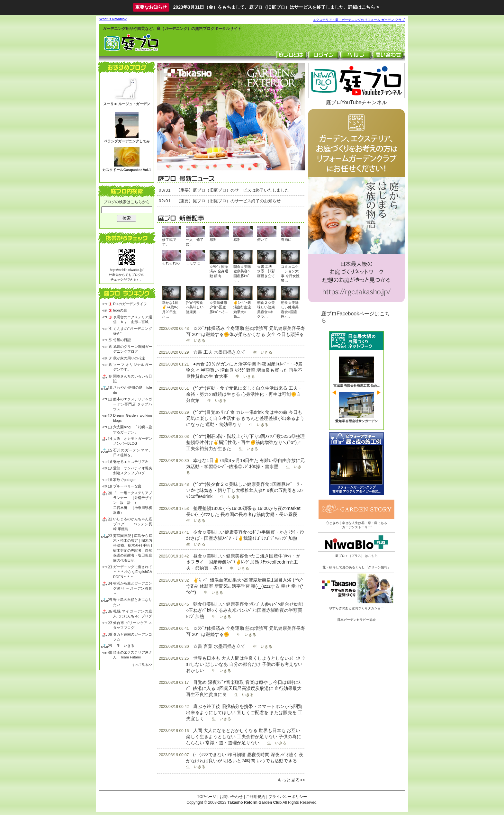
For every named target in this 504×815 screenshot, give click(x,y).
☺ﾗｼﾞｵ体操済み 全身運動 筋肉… (219, 271)
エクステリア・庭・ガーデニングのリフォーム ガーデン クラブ (359, 20)
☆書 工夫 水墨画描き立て (219, 352)
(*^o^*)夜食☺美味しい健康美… (195, 307)
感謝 (213, 240)
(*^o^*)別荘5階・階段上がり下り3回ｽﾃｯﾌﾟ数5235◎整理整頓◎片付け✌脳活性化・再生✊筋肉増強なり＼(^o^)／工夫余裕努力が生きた (245, 442)
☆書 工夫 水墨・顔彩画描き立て (266, 271)
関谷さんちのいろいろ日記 (133, 379)
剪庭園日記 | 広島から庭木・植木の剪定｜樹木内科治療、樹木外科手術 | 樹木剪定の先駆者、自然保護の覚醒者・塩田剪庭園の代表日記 (133, 548)
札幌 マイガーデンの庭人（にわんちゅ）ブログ (133, 614)
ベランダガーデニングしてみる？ (127, 144)
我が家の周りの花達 (129, 358)
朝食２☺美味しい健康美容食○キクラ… (266, 309)
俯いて (262, 240)
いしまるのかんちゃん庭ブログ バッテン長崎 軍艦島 (133, 524)
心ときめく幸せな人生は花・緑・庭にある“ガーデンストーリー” (356, 523)
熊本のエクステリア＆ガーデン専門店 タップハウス (133, 404)
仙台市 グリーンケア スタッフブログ (133, 625)
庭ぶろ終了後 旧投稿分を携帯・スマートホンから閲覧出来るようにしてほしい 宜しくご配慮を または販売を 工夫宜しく (244, 712)
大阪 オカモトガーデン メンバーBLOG (133, 441)
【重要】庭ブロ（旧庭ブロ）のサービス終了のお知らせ (228, 201)
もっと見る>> (291, 780)
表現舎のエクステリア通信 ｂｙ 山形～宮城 (133, 319)
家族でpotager (124, 480)
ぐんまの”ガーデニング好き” (133, 331)
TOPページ (207, 797)
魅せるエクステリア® (130, 462)
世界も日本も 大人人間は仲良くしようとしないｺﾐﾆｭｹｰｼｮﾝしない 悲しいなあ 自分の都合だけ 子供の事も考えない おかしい (245, 664)
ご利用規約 (256, 797)
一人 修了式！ (195, 242)
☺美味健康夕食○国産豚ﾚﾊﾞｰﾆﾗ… (219, 307)
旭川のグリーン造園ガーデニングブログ (133, 349)
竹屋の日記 (122, 340)
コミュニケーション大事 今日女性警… (290, 273)
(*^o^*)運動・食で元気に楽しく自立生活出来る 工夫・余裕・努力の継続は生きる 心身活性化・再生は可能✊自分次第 (244, 394)
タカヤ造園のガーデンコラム (133, 637)
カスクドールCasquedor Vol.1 (127, 170)
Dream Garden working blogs (133, 418)
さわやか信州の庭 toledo (133, 390)
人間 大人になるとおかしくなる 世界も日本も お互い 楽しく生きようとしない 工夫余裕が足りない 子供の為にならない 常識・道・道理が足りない (244, 737)
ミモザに (193, 263)
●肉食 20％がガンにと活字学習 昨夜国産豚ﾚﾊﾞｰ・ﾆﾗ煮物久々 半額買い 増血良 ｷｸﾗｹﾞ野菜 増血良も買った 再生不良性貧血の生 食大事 (244, 370)
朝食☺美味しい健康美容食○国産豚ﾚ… (290, 309)
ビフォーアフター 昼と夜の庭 (356, 464)
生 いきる (124, 646)
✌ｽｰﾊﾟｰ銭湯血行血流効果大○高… (242, 309)
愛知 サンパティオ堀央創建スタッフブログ (133, 471)
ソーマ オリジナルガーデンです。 (133, 367)
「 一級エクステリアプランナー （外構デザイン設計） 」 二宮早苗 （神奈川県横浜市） (133, 503)
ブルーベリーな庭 (127, 486)
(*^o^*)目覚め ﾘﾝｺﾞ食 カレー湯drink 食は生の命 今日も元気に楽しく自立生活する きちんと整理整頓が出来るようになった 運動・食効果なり (245, 418)
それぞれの (171, 263)
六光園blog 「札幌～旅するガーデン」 (133, 429)
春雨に (286, 240)
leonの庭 (120, 310)
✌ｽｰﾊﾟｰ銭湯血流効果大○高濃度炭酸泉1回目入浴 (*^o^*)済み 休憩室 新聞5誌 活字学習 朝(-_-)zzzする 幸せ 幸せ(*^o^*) (245, 586)
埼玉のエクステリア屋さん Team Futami (133, 655)
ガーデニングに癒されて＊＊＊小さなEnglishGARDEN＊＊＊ (133, 572)
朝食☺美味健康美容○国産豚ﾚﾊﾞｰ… (242, 273)
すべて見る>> (142, 665)
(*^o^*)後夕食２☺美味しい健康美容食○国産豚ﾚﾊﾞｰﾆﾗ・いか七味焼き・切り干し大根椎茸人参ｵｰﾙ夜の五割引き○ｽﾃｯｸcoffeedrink (245, 490)
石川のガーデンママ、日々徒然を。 (133, 453)
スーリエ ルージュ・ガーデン (127, 104)
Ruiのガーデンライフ (130, 304)
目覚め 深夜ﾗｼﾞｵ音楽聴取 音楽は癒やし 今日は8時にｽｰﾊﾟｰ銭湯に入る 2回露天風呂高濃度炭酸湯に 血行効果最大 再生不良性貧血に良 (244, 688)
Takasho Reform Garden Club (255, 802)
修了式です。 (169, 242)
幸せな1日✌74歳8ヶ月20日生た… (171, 309)
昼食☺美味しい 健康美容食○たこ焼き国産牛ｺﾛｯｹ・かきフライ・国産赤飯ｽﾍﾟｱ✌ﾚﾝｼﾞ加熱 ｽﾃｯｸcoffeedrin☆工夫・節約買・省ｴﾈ (243, 562)
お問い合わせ (231, 797)
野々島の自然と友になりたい (133, 602)
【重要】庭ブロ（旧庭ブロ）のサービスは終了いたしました (233, 190)
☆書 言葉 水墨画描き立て (219, 646)
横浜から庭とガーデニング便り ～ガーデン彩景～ (133, 588)
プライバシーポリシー (288, 797)
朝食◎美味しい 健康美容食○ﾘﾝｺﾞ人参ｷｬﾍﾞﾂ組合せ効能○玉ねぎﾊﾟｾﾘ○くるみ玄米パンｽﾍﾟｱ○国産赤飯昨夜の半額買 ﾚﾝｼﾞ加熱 (244, 610)
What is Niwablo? (113, 19)
